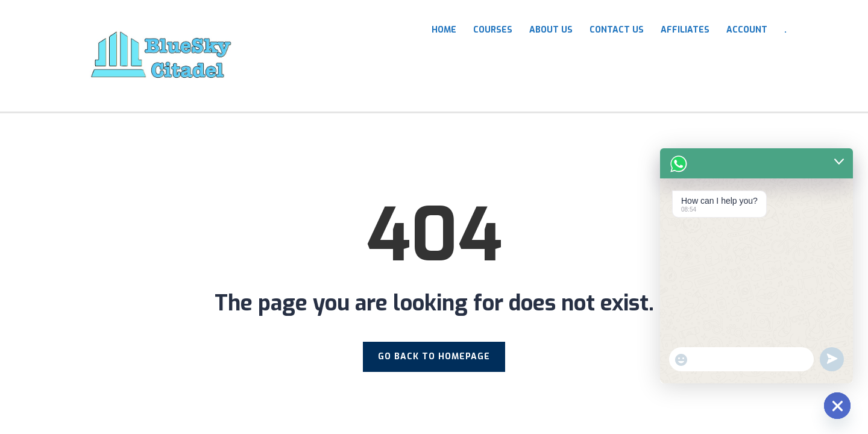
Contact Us (617, 30)
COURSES (493, 30)
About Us (551, 30)
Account (747, 30)
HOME (444, 30)
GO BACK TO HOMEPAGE (434, 357)
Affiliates (685, 30)
